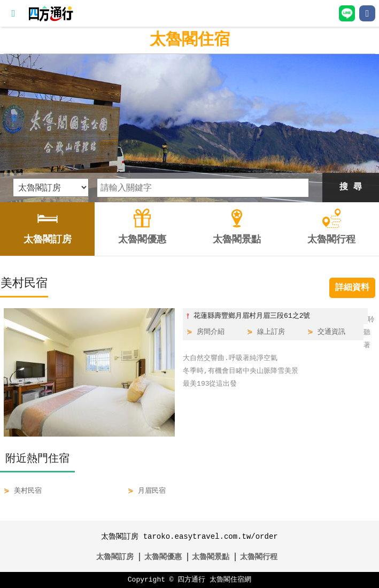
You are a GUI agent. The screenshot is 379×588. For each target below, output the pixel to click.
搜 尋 (351, 187)
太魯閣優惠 (163, 557)
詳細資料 (352, 288)
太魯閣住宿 (190, 40)
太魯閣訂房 (115, 557)
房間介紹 (211, 332)
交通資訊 (331, 332)
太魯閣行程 (259, 557)
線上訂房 (271, 332)
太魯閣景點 (211, 557)
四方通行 (191, 580)
